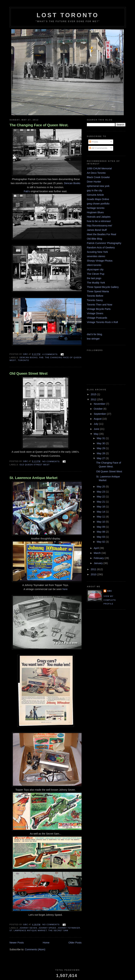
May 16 (101, 507)
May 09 (101, 527)
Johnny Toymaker (69, 928)
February (99, 558)
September (100, 414)
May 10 (101, 522)
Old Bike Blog (94, 239)
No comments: (52, 461)
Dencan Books (72, 183)
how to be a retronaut (99, 221)
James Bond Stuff (97, 230)
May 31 (101, 438)
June (97, 429)
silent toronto (94, 265)
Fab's (27, 191)
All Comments (98, 148)
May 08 (101, 532)
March (98, 553)
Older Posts (75, 943)
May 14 (101, 512)
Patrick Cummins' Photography (104, 243)
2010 (94, 574)
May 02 (101, 542)
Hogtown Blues (95, 212)
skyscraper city (95, 269)
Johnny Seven (28, 928)
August (98, 419)
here (65, 589)
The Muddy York (96, 283)
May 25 (101, 487)
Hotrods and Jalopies (99, 217)
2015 (94, 394)
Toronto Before (95, 296)
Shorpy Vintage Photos (100, 261)
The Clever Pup (96, 274)
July (96, 424)
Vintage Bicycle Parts (99, 309)
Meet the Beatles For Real (101, 234)
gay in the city (94, 190)
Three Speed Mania (98, 291)
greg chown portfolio (98, 204)
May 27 (101, 458)
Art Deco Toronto (96, 173)
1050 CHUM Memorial (99, 168)
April (97, 548)
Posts (94, 142)
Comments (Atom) (35, 949)
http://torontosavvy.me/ (99, 226)
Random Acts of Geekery (101, 248)
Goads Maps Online (98, 199)
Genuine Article (95, 195)
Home (46, 943)
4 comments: (51, 354)
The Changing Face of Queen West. (39, 125)
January (99, 563)
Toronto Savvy (95, 300)
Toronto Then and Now (99, 305)
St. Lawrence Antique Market (33, 478)
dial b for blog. (95, 334)
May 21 (101, 502)
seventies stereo (96, 256)
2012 (94, 399)
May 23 (101, 492)
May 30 (101, 443)
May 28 (101, 453)
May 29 (101, 448)
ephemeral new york (98, 186)
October (99, 409)
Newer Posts (17, 943)
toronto (23, 360)
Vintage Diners (95, 313)
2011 (94, 569)
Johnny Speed (47, 928)
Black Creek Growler (98, 177)
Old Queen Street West (29, 373)
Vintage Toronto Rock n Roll (102, 322)
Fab (41, 357)
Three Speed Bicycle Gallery (103, 287)
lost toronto (68, 15)
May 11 (101, 517)
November (100, 404)
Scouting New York (97, 252)
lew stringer (93, 339)
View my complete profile (110, 600)
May (96, 434)
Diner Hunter (94, 182)
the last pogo (94, 278)
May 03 (101, 537)
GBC (110, 591)
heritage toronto (96, 208)
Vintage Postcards (97, 318)
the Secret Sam (58, 930)
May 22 (101, 497)
